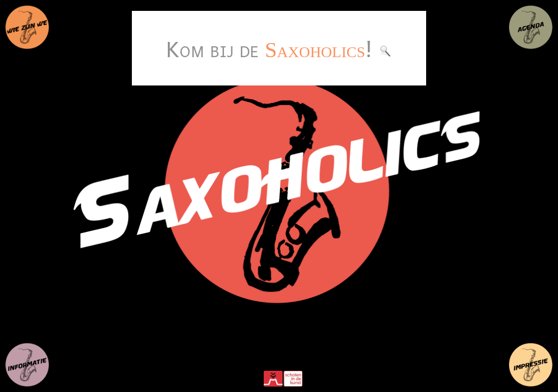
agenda (531, 27)
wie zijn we (27, 27)
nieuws (27, 365)
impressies (531, 365)
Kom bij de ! (279, 48)
